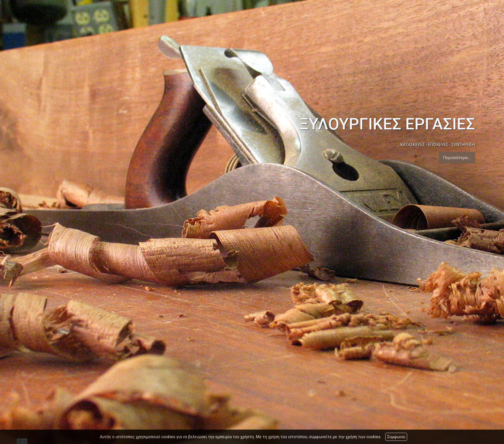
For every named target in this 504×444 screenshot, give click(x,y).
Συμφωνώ (396, 437)
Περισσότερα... (457, 158)
